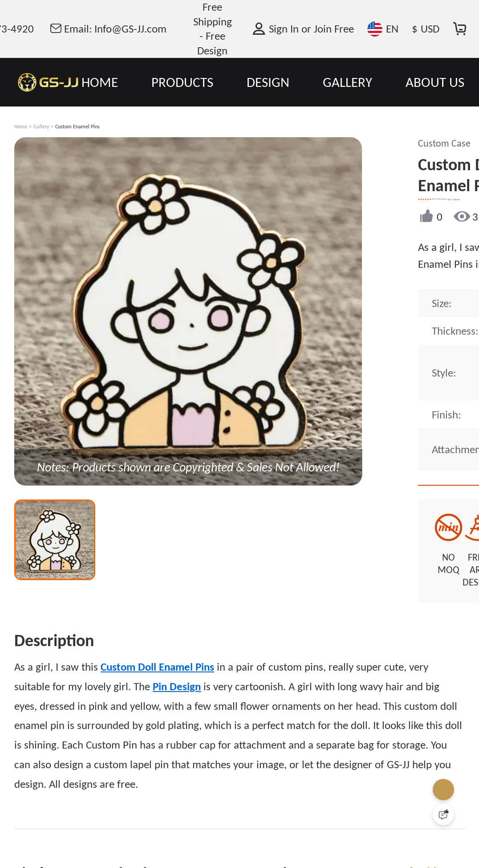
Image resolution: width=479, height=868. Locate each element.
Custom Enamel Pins (77, 127)
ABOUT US (435, 82)
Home (21, 127)
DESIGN (268, 82)
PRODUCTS (182, 82)
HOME (100, 82)
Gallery (41, 127)
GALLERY (347, 82)
